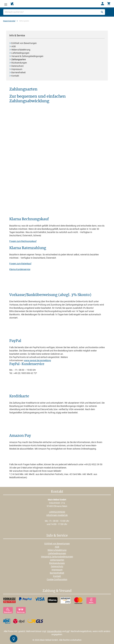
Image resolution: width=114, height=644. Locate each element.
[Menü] (6, 4)
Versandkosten (54, 631)
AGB (57, 547)
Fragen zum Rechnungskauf (23, 241)
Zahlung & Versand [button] (57, 591)
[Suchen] (102, 12)
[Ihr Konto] (103, 4)
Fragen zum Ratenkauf (20, 264)
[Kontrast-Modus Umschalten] (14, 639)
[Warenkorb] (109, 4)
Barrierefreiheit (57, 573)
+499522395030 (57, 512)
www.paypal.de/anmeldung (38, 360)
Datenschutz (57, 566)
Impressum (57, 570)
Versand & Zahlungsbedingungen (57, 557)
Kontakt (57, 576)
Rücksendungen (57, 563)
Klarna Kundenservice (20, 269)
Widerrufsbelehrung (57, 550)
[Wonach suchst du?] (54, 12)
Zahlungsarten (57, 560)
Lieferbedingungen (57, 553)
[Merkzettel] (12, 4)
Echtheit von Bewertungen (57, 544)
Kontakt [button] (57, 492)
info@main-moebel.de (57, 515)
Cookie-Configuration (57, 579)
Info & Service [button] (57, 536)
